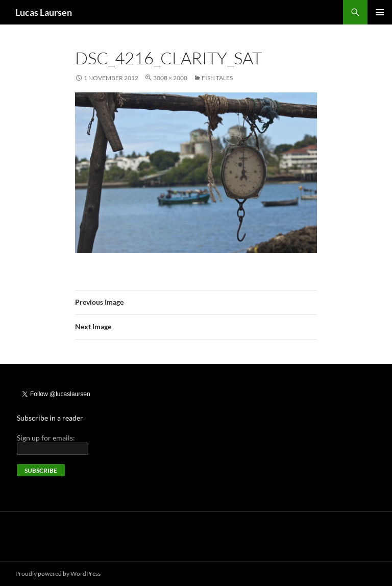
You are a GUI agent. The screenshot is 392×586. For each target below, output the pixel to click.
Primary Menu (380, 12)
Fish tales (217, 78)
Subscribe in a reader (50, 418)
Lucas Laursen (44, 12)
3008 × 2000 (170, 78)
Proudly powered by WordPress (58, 573)
